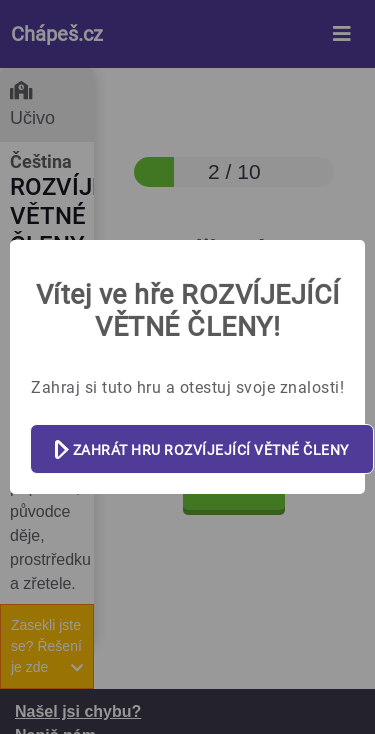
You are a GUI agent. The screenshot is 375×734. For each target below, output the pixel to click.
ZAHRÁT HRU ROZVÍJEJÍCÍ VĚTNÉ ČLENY (202, 450)
